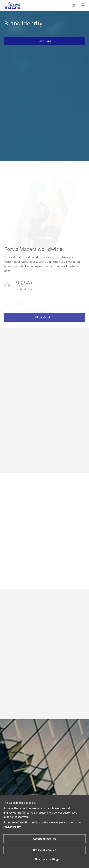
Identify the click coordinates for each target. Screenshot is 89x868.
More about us (44, 320)
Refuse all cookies (44, 850)
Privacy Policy (12, 827)
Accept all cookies (44, 838)
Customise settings (45, 859)
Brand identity (23, 23)
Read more (45, 41)
